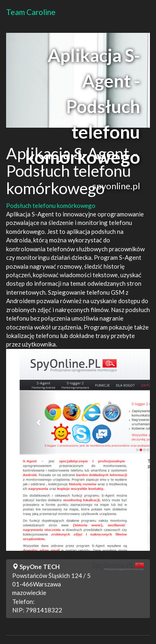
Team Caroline (31, 12)
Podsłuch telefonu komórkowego (51, 205)
